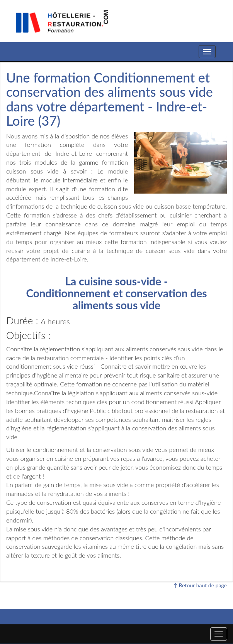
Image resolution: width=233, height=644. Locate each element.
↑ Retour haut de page (200, 585)
